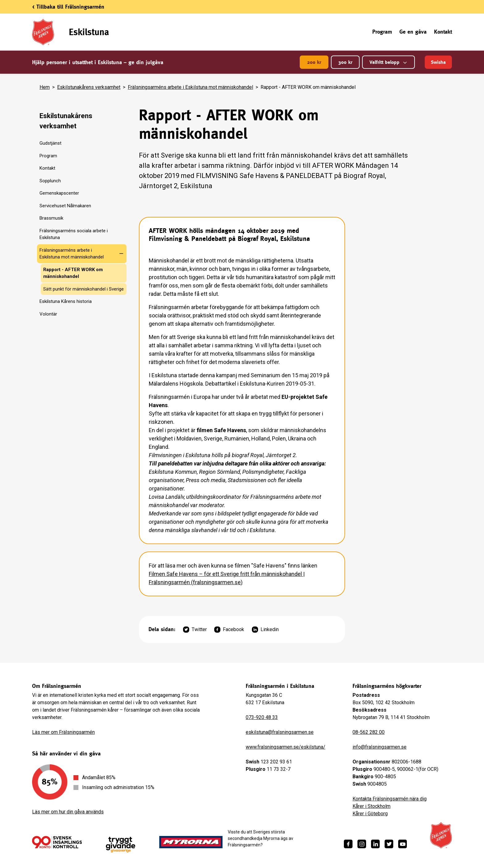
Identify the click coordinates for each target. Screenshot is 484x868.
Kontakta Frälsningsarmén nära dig (390, 799)
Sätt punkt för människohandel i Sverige (83, 289)
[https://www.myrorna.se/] (191, 842)
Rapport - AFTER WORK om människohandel (73, 273)
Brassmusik (51, 218)
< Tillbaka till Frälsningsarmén (68, 7)
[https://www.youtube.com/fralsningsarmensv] (403, 844)
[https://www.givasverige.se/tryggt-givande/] (121, 845)
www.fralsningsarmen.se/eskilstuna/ (286, 747)
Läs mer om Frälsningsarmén (63, 732)
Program (382, 32)
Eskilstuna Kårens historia (66, 301)
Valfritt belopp (388, 62)
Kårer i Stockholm (371, 806)
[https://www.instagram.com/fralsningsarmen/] (362, 844)
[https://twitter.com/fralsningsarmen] (389, 844)
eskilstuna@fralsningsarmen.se (280, 732)
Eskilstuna (89, 32)
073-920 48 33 (262, 717)
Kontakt (443, 32)
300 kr (345, 62)
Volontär (48, 314)
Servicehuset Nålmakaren (65, 206)
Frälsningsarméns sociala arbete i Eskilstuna (74, 234)
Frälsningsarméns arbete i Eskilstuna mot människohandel (190, 87)
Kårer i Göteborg (370, 814)
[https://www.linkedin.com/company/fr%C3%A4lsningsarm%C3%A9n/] (375, 844)
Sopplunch (50, 181)
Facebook (229, 630)
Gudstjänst (50, 143)
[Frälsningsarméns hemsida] (441, 835)
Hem (45, 87)
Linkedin (265, 630)
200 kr (314, 62)
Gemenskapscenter (59, 193)
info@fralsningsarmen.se (380, 747)
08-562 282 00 (369, 732)
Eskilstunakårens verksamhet (89, 87)
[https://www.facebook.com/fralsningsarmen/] (348, 844)
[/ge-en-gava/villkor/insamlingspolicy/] (57, 842)
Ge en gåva (413, 32)
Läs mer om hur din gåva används (68, 812)
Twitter (195, 630)
